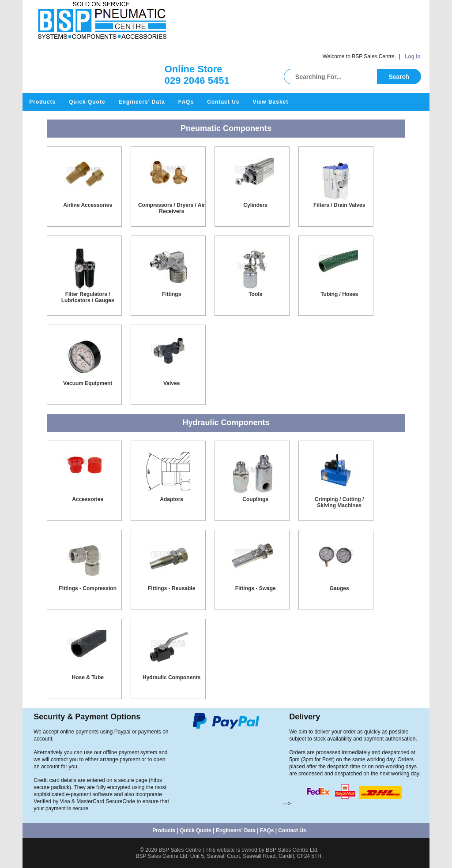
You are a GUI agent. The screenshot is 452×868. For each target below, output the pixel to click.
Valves (171, 383)
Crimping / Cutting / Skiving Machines (339, 502)
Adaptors (171, 499)
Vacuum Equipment (88, 383)
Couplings (255, 499)
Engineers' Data (142, 102)
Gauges (339, 588)
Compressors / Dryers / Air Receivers (172, 208)
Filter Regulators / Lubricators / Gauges (88, 297)
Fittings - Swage (256, 588)
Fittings (171, 294)
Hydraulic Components (171, 677)
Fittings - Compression (88, 588)
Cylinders (255, 205)
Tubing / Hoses (339, 294)
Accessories (88, 499)
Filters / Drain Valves (339, 205)
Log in (413, 56)
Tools (255, 294)
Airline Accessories (88, 205)
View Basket (270, 102)
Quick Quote (87, 102)
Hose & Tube (87, 677)
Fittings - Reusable (171, 588)
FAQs (186, 102)
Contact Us (223, 102)
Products (42, 102)
